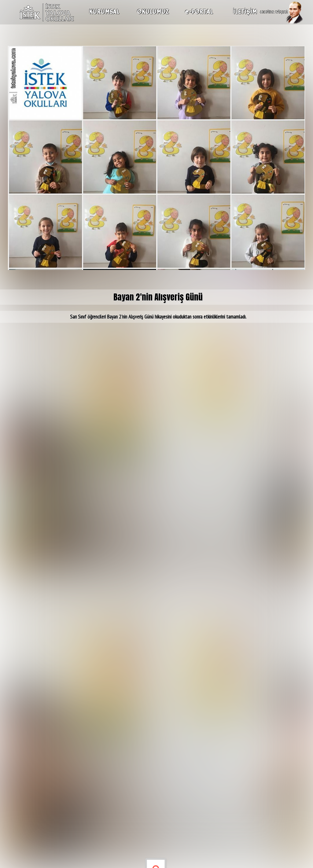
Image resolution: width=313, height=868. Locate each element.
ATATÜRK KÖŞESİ (274, 11)
